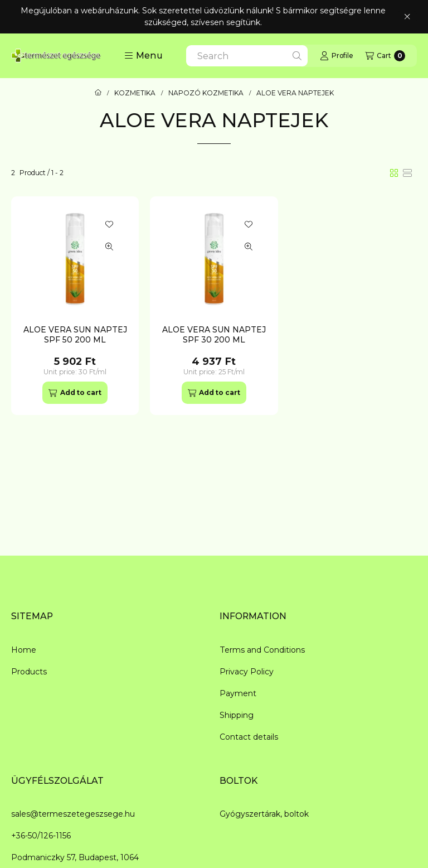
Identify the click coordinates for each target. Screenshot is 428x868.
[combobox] (247, 56)
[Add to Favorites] (109, 224)
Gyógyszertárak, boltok (264, 814)
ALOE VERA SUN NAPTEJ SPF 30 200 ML (214, 335)
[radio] (407, 173)
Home (24, 650)
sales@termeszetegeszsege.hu (73, 814)
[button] (144, 56)
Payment (238, 693)
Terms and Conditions (262, 650)
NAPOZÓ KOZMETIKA (206, 93)
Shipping (237, 715)
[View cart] (385, 56)
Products (29, 672)
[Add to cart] (75, 393)
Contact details (249, 737)
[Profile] (336, 56)
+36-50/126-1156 (41, 836)
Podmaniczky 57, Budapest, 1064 (75, 857)
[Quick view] (109, 247)
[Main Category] (98, 93)
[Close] (407, 17)
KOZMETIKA (135, 93)
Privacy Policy (247, 672)
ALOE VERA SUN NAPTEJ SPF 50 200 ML (75, 335)
